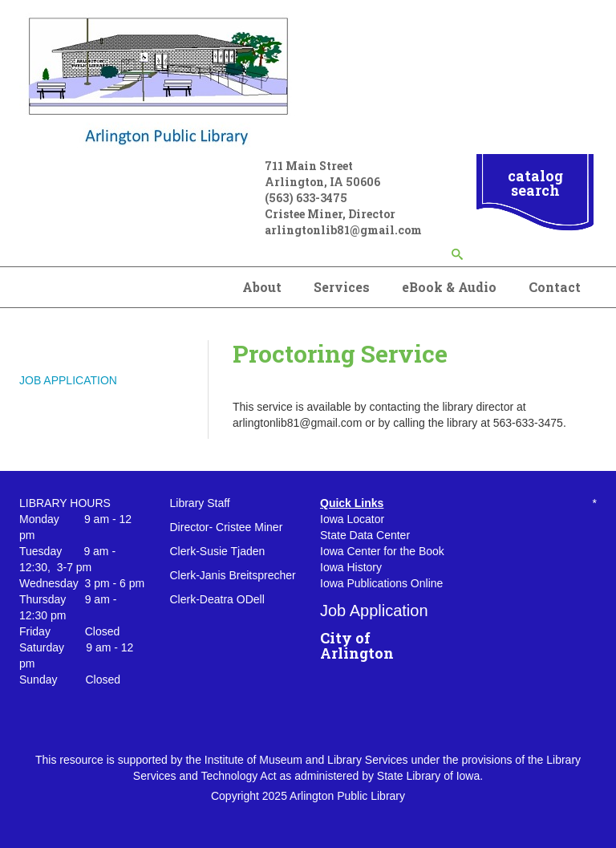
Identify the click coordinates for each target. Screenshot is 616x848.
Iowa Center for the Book (382, 551)
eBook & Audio (449, 287)
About (262, 287)
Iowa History (351, 567)
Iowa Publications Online (381, 583)
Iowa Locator (352, 519)
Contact (555, 287)
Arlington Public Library (347, 796)
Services (342, 287)
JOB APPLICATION (68, 380)
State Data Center (365, 535)
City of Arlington (357, 646)
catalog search (535, 183)
